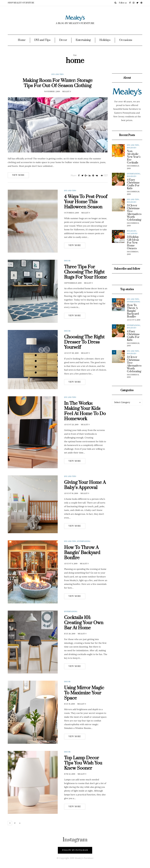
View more (18, 175)
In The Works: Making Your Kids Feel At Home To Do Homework (85, 420)
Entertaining (83, 40)
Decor (63, 40)
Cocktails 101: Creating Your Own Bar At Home (84, 631)
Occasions (126, 40)
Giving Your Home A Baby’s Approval (85, 493)
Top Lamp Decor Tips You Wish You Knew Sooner (83, 772)
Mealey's (67, 92)
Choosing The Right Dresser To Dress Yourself (84, 351)
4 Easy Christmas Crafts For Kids (133, 184)
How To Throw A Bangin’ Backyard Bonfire (82, 561)
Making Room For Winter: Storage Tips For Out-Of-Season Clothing (58, 83)
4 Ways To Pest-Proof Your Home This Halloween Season (86, 210)
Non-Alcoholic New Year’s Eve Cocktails (134, 157)
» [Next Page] (20, 823)
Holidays (105, 40)
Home (22, 40)
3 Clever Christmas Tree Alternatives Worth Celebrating (134, 213)
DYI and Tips (42, 40)
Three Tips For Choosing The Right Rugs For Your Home (86, 281)
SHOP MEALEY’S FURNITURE (21, 3)
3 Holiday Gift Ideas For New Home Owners (133, 243)
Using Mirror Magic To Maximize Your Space (84, 701)
